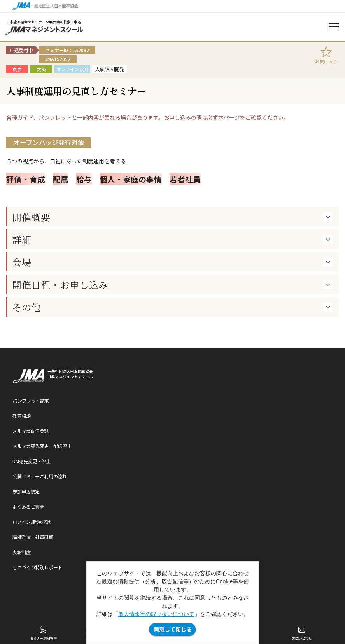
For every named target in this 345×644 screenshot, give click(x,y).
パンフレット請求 (31, 400)
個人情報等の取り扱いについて (156, 614)
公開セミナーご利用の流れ (40, 476)
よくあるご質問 (28, 507)
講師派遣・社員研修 (33, 537)
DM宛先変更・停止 (32, 461)
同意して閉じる (173, 629)
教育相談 (22, 416)
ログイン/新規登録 (32, 522)
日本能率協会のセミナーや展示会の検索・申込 (44, 22)
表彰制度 (22, 552)
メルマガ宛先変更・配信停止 (42, 446)
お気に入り (326, 61)
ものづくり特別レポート (37, 567)
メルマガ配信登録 (31, 431)
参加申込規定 (26, 491)
